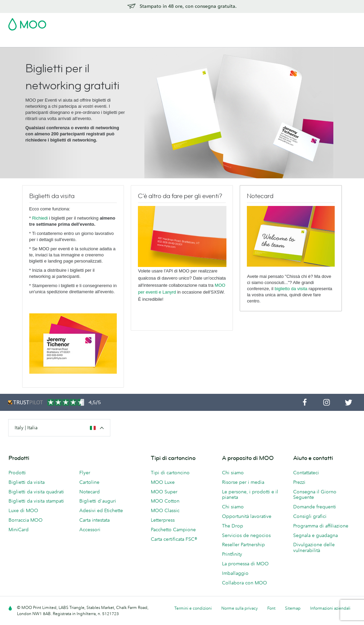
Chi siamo (233, 473)
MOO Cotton (165, 501)
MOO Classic (165, 510)
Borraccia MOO (26, 520)
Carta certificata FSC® (174, 539)
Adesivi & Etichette (118, 41)
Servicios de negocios (246, 535)
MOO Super (164, 492)
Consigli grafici (310, 516)
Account (249, 22)
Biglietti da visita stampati (36, 501)
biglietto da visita (291, 289)
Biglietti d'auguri (98, 501)
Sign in (273, 22)
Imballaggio (235, 573)
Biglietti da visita (27, 482)
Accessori (206, 41)
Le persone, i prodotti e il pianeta (250, 495)
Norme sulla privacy (240, 608)
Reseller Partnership (243, 545)
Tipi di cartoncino (170, 473)
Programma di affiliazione (321, 526)
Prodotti (17, 473)
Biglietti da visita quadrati (36, 492)
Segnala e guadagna (315, 535)
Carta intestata (94, 520)
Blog (273, 41)
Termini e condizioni (193, 608)
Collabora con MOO (244, 583)
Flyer (151, 41)
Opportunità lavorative (247, 516)
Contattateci (306, 473)
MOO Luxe (163, 482)
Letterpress (163, 520)
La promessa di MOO (245, 564)
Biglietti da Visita (45, 41)
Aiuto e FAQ (298, 41)
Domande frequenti (315, 507)
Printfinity (232, 554)
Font (271, 608)
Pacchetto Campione (211, 22)
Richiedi (40, 218)
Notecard (90, 492)
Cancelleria (176, 41)
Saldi (14, 41)
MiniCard (19, 530)
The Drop (233, 526)
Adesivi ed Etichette (101, 510)
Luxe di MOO (23, 510)
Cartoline (80, 41)
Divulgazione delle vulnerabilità (314, 547)
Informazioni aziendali (330, 608)
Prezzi (299, 482)
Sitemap (293, 608)
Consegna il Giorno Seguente (315, 495)
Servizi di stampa (242, 41)
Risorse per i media (243, 482)
